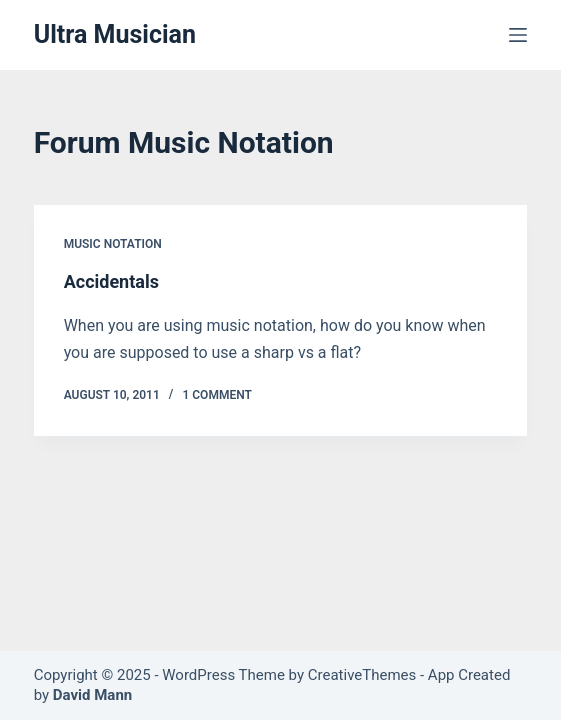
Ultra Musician (115, 34)
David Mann (92, 695)
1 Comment (216, 395)
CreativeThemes (362, 675)
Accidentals (111, 281)
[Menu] (518, 35)
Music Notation (113, 244)
